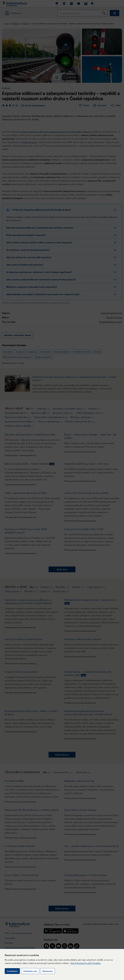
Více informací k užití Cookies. (86, 963)
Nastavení (48, 971)
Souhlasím (12, 971)
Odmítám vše (30, 971)
